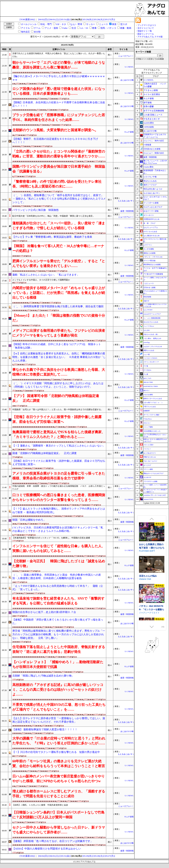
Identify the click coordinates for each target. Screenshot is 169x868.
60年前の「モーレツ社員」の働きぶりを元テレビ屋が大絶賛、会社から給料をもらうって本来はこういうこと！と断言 (59, 764)
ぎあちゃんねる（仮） (151, 334)
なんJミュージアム (151, 227)
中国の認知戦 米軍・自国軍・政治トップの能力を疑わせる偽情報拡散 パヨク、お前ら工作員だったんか (59, 488)
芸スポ (124, 24)
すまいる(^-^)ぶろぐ (150, 461)
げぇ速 (146, 374)
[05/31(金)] (65, 19)
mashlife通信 (149, 123)
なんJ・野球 (76, 24)
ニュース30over (149, 326)
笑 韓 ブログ (149, 223)
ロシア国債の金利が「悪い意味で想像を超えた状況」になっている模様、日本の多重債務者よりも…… (59, 91)
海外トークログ (150, 185)
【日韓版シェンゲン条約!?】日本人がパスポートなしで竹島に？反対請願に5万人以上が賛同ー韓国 (58, 815)
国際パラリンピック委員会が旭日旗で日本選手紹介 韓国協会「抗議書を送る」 (59, 169)
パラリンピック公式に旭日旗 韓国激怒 (36, 210)
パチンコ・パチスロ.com (153, 257)
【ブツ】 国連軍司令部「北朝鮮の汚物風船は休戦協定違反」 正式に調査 (56, 398)
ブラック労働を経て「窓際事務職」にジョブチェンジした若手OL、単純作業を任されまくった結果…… (59, 117)
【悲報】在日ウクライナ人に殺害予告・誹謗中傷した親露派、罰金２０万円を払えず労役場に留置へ (59, 463)
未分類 (37, 32)
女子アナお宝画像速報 (154, 111)
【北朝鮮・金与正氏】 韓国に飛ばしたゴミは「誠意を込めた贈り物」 (59, 563)
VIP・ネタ (61, 24)
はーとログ (147, 465)
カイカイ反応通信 (152, 94)
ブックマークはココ (147, 25)
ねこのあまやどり (150, 453)
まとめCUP (147, 477)
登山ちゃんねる (150, 181)
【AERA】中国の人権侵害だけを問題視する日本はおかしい (47, 849)
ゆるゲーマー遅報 (151, 211)
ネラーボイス (149, 215)
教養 (94, 28)
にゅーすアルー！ (126, 56)
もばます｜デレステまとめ (153, 346)
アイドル (25, 28)
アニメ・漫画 (51, 28)
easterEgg (146, 342)
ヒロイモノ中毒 (150, 177)
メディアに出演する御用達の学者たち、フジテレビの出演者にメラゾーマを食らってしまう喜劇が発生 (59, 333)
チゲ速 (146, 366)
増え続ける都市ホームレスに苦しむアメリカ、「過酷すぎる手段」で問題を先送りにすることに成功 (59, 794)
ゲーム (37, 28)
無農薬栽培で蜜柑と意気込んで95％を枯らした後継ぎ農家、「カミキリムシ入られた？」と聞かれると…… (59, 434)
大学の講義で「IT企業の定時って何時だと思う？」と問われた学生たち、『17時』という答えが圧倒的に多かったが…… (59, 741)
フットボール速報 (151, 203)
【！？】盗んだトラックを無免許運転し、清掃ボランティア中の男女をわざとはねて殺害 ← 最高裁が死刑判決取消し (59, 510)
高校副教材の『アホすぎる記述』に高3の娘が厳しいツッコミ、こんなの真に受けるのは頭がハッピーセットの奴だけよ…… (58, 690)
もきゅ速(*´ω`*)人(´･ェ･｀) (153, 402)
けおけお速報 (148, 395)
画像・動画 (126, 28)
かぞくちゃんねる (150, 231)
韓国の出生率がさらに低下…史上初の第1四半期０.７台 (44, 612)
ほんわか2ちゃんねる (151, 322)
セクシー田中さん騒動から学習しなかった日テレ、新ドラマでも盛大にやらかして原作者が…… (59, 830)
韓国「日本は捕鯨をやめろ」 (29, 520)
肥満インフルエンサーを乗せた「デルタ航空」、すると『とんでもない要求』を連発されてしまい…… (59, 263)
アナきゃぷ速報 (151, 90)
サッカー (91, 24)
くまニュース (149, 283)
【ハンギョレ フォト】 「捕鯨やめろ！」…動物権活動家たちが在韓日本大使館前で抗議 (58, 664)
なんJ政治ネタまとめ (151, 236)
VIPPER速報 (149, 127)
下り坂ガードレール (148, 526)
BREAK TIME (148, 382)
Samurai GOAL (148, 499)
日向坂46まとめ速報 (152, 149)
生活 (74, 28)
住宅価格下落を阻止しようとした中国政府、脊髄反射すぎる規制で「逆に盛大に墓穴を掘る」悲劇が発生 (59, 649)
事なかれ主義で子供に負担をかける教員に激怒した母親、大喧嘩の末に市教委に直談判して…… (59, 372)
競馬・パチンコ (108, 28)
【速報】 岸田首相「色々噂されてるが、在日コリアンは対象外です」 (53, 841)
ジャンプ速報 (148, 427)
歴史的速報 (147, 297)
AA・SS (84, 28)
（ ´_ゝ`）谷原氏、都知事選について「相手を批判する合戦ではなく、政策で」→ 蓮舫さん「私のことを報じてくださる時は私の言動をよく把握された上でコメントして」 (59, 199)
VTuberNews (148, 419)
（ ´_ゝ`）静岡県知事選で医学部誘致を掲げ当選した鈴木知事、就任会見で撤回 (58, 306)
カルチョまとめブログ (153, 207)
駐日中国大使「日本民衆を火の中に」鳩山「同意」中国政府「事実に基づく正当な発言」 (54, 216)
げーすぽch (147, 370)
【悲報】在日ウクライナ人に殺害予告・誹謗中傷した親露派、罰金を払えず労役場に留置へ (57, 419)
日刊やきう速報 (149, 287)
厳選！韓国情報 (127, 211)
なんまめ (147, 330)
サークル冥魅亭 (146, 590)
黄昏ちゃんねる (149, 350)
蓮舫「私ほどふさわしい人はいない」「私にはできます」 (46, 275)
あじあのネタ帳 (127, 80)
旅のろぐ (147, 390)
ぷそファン (148, 245)
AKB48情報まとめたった (152, 431)
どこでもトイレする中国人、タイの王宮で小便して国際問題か (41, 280)
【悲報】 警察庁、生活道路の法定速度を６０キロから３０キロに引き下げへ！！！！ (55, 141)
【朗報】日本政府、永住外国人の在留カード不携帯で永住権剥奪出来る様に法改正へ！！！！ (59, 104)
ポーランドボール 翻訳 (151, 415)
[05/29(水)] (88, 19)
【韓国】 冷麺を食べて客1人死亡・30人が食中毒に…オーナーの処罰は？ (58, 248)
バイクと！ (147, 449)
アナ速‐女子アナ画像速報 (153, 274)
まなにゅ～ (147, 423)
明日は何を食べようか (153, 189)
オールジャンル (29, 24)
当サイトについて (146, 28)
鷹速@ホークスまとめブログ (153, 473)
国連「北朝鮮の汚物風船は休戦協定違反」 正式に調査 (45, 453)
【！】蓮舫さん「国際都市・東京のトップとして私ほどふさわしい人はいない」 (59, 446)
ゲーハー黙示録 (149, 261)
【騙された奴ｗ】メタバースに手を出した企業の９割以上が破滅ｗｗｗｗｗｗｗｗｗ (59, 78)
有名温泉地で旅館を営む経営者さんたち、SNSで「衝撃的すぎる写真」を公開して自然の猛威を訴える (58, 601)
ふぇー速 (147, 354)
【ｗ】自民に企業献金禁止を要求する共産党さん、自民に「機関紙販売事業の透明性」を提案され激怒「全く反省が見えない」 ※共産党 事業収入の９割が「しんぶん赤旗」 (59, 357)
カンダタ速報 (149, 249)
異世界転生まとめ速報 (152, 265)
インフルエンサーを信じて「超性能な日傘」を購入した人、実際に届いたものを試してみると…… (59, 548)
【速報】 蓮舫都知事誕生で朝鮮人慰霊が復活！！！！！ (45, 729)
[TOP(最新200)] (27, 19)
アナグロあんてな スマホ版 (150, 37)
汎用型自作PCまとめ (151, 219)
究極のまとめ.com (150, 457)
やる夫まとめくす (152, 119)
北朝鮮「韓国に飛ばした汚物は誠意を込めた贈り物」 (43, 676)
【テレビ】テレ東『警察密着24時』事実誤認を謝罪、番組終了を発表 (52, 237)
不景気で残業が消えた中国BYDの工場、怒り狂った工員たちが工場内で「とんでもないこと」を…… (59, 707)
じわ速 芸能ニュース (153, 115)
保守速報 (148, 103)
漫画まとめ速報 (149, 253)
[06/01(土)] (54, 19)
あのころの (147, 378)
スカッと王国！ (149, 445)
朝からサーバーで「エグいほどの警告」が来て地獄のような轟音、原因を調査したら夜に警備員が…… (59, 65)
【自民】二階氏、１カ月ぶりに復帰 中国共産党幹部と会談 (40, 805)
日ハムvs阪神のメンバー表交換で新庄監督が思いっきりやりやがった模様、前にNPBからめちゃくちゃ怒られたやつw (59, 779)
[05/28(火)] (99, 19)
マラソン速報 (148, 469)
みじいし (143, 556)
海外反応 (25, 32)
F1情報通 (147, 145)
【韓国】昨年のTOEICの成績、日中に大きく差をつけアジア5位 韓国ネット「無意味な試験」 (57, 346)
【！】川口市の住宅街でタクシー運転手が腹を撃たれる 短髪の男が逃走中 (56, 752)
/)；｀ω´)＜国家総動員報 (152, 318)
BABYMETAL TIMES (151, 386)
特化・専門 (46, 24)
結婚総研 (147, 411)
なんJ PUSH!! (148, 310)
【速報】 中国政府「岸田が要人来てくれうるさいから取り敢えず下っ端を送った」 (58, 621)
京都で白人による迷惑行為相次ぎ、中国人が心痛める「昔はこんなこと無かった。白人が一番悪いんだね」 (59, 55)
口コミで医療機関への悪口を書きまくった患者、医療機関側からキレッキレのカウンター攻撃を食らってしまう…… (59, 497)
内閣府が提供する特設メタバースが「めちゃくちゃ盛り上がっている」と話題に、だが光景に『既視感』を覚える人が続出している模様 (59, 293)
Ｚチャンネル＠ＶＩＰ (151, 362)
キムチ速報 (129, 132)
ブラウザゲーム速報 (150, 481)
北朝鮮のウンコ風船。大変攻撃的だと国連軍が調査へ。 (55, 130)
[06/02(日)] (43, 19)
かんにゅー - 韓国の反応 (154, 153)
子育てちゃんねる (150, 407)
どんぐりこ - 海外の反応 (154, 141)
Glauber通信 (148, 167)
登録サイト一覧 (145, 31)
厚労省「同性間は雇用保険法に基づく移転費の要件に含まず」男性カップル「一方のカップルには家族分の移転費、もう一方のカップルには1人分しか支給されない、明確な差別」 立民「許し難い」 (59, 634)
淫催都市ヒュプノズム (150, 553)
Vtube (65, 28)
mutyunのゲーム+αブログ (152, 314)
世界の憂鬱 (149, 107)
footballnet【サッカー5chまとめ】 (155, 495)
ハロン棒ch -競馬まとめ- (152, 338)
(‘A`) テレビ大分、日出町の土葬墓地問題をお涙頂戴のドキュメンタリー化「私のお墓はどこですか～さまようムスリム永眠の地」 (58, 529)
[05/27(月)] (110, 19)
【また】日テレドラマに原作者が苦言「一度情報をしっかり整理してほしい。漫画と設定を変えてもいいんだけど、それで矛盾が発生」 (59, 720)
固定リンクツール (146, 34)
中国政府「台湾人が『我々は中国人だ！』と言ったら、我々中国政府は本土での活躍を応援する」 (58, 410)
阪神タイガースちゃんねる (153, 399)
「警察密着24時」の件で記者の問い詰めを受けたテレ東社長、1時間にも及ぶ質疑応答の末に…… (57, 184)
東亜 (114, 24)
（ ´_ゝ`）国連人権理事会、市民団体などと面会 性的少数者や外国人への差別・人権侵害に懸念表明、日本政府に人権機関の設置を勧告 (57, 577)
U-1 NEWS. (129, 67)
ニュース (103, 24)
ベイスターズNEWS (150, 358)
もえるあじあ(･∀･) (126, 201)
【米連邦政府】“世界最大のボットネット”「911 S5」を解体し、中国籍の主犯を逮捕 (51, 538)
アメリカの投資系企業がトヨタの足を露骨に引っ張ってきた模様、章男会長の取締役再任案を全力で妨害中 (59, 476)
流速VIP (146, 301)
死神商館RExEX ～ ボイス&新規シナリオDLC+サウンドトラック (152, 587)
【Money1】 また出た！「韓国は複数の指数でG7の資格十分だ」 (59, 318)
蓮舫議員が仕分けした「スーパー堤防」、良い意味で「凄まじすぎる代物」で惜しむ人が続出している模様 (59, 226)
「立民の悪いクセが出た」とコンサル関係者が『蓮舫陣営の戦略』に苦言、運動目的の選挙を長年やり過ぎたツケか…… (59, 154)
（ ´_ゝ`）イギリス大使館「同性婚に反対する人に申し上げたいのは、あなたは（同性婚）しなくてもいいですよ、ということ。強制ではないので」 (58, 385)
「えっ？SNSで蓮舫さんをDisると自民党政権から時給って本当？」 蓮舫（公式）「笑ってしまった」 (58, 588)
